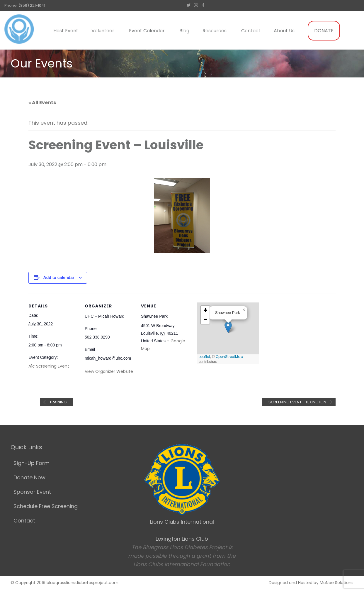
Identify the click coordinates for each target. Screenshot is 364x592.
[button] (228, 327)
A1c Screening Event (49, 366)
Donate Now (29, 477)
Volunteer (103, 31)
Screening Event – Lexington (298, 402)
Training (58, 402)
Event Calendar (147, 31)
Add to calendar (59, 278)
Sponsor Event (32, 492)
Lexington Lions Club (182, 539)
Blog (184, 31)
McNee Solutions (337, 583)
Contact (251, 31)
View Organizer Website (109, 371)
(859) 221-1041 (32, 5)
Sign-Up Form (32, 463)
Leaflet (204, 357)
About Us (284, 31)
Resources (215, 31)
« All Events (42, 103)
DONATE (324, 31)
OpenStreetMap (229, 357)
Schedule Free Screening (46, 506)
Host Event (66, 31)
